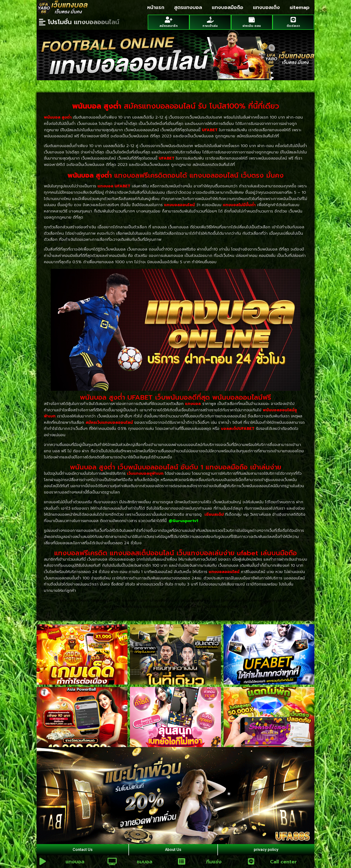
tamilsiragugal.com (239, 600)
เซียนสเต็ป (214, 515)
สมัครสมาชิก (169, 26)
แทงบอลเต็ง (266, 7)
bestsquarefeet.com (200, 600)
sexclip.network (74, 600)
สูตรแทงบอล (188, 7)
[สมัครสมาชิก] (169, 20)
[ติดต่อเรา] (293, 20)
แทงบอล (75, 862)
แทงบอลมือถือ (228, 7)
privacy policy (266, 850)
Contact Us (83, 850)
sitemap (300, 7)
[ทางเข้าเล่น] (210, 20)
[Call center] (251, 861)
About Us (173, 850)
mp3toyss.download (122, 606)
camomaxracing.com (162, 606)
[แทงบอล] (43, 861)
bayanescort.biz (106, 600)
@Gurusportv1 (183, 521)
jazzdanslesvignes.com (226, 606)
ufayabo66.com (164, 600)
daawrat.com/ (135, 600)
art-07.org (193, 606)
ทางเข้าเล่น (210, 26)
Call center (283, 862)
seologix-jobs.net (275, 600)
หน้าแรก (156, 7)
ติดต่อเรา (293, 26)
